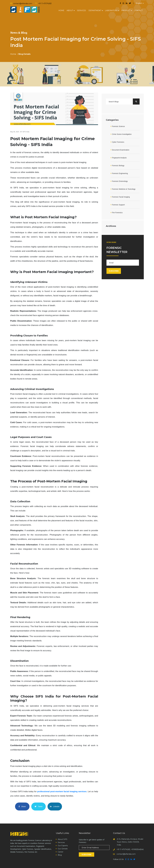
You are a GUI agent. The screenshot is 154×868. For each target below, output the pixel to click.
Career (61, 852)
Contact (138, 10)
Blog (60, 855)
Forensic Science (118, 126)
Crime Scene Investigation (122, 134)
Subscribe (87, 854)
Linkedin (55, 807)
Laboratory (111, 10)
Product (126, 10)
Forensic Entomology (120, 181)
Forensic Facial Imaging (121, 197)
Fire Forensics (117, 213)
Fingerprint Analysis (119, 158)
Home (61, 10)
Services (81, 10)
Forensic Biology (118, 166)
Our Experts (63, 846)
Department (95, 10)
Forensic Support (118, 205)
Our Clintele (63, 849)
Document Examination (121, 150)
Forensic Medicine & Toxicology (124, 189)
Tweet (39, 807)
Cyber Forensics (118, 142)
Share (22, 807)
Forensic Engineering (120, 173)
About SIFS (63, 839)
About (70, 10)
